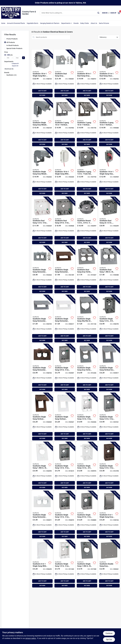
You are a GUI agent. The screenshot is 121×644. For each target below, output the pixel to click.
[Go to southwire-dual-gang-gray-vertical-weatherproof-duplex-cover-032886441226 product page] (87, 270)
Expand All (15, 66)
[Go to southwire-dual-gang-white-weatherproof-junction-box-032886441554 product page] (42, 221)
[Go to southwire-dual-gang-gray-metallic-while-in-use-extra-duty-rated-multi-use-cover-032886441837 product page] (87, 74)
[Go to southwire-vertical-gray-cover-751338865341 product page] (64, 123)
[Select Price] (23, 58)
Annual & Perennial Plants (16, 23)
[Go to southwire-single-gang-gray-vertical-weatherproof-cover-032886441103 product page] (87, 319)
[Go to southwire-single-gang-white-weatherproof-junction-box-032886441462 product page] (64, 564)
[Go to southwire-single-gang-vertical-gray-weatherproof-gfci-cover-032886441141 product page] (109, 368)
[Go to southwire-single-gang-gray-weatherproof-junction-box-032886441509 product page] (109, 417)
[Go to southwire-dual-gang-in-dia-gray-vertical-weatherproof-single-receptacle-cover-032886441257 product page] (109, 270)
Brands (76, 23)
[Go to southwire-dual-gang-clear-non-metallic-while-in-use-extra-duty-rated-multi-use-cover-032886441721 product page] (109, 74)
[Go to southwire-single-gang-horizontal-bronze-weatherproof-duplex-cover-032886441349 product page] (42, 368)
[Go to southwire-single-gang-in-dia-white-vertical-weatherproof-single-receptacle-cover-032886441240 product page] (42, 466)
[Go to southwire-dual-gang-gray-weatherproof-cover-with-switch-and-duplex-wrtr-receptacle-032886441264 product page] (64, 74)
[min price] (8, 58)
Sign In (105, 13)
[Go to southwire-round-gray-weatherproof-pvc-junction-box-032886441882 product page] (87, 221)
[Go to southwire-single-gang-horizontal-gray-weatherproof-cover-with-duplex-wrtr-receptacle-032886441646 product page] (42, 270)
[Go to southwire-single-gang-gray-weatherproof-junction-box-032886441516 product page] (87, 515)
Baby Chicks (85, 23)
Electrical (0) (9, 69)
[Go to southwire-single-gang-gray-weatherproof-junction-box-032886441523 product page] (64, 368)
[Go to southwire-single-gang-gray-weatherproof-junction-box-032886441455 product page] (64, 515)
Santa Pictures (104, 23)
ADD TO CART (42, 91)
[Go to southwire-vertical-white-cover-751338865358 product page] (109, 123)
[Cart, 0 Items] (119, 13)
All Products (11, 42)
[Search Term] (70, 13)
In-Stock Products (13, 45)
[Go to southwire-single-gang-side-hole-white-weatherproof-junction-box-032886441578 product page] (64, 221)
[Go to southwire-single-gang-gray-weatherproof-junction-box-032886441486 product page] (64, 466)
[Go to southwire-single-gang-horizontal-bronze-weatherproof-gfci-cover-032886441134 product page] (64, 270)
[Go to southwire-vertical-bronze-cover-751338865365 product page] (87, 123)
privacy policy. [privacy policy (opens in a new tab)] (31, 638)
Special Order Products (14, 48)
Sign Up (113, 13)
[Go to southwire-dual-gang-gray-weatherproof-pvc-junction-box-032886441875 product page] (109, 221)
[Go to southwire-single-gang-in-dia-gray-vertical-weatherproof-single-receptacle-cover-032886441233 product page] (87, 564)
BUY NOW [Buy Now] (42, 95)
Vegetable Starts (32, 23)
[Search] (99, 13)
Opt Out (109, 640)
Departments (66, 23)
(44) (12, 75)
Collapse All (15, 64)
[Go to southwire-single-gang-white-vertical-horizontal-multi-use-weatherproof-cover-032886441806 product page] (42, 564)
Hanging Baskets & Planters (50, 23)
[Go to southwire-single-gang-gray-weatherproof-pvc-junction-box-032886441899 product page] (109, 319)
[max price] (17, 58)
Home (3, 23)
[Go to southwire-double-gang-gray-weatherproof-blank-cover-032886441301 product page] (109, 564)
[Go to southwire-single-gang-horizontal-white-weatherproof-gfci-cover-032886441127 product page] (64, 319)
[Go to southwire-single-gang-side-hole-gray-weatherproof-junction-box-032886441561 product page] (87, 172)
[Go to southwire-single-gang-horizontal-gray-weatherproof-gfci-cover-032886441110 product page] (42, 319)
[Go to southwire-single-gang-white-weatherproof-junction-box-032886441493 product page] (87, 417)
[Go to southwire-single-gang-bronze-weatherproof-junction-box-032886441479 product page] (109, 466)
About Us (94, 23)
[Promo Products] (5, 39)
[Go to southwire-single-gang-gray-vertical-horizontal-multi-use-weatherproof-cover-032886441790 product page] (109, 515)
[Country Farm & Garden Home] (11, 13)
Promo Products (12, 39)
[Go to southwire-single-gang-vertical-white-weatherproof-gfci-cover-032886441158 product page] (64, 417)
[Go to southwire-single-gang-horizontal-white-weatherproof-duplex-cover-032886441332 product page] (42, 515)
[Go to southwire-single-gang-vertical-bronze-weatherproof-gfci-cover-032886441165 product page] (42, 417)
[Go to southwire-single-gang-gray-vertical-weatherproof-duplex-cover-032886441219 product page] (87, 368)
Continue (109, 633)
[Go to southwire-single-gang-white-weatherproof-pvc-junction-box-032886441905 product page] (87, 466)
